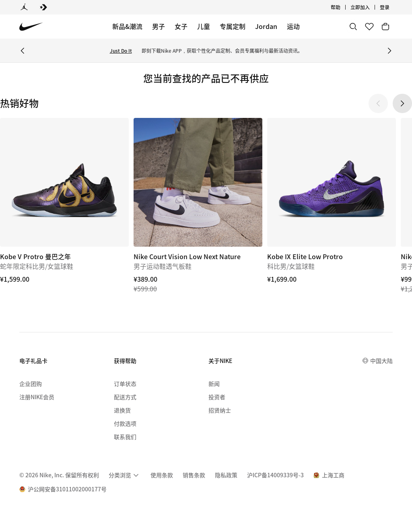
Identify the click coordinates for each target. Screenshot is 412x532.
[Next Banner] (389, 51)
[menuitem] (125, 475)
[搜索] (353, 27)
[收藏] (369, 27)
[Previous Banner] (23, 51)
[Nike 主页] (31, 27)
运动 (293, 26)
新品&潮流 (127, 26)
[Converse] (43, 7)
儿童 (204, 26)
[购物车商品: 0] (385, 27)
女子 (181, 26)
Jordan (266, 26)
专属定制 (233, 26)
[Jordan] (24, 7)
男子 (159, 26)
